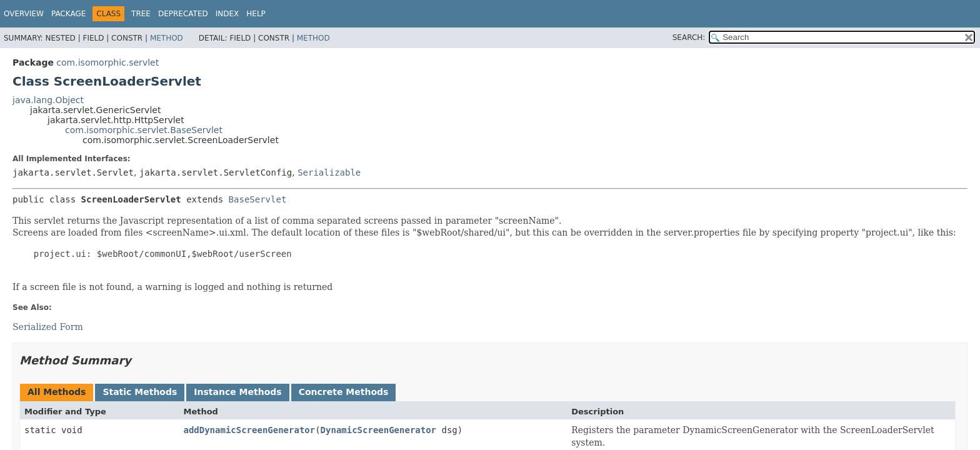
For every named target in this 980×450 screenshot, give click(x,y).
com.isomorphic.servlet (107, 62)
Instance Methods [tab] (237, 392)
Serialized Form (48, 327)
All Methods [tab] (57, 392)
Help (256, 14)
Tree (141, 14)
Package (68, 14)
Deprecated (183, 14)
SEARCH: (689, 37)
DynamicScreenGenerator (378, 430)
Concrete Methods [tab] (344, 392)
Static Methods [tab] (140, 392)
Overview (24, 14)
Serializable (329, 172)
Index (227, 14)
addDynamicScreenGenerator (249, 430)
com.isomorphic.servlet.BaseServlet (144, 130)
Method (167, 38)
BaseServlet (258, 199)
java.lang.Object (48, 100)
